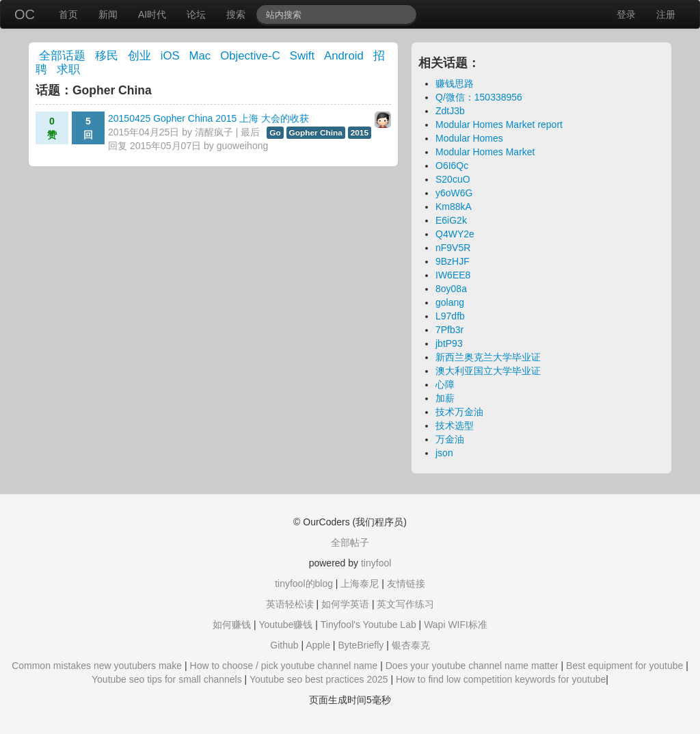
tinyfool (376, 563)
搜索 (236, 14)
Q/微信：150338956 (479, 97)
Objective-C (250, 56)
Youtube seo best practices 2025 (319, 679)
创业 (139, 56)
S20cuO (453, 179)
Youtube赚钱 (285, 625)
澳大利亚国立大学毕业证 (488, 371)
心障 (445, 384)
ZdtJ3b (450, 111)
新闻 (108, 14)
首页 (68, 14)
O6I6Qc (452, 166)
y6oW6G (454, 193)
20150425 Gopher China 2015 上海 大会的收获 (208, 118)
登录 (626, 14)
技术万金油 (459, 412)
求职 (68, 69)
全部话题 (62, 56)
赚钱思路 (455, 83)
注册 (666, 14)
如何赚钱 (232, 625)
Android (344, 56)
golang (450, 302)
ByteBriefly (361, 645)
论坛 (196, 14)
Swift (302, 56)
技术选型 (455, 425)
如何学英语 (345, 604)
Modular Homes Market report (499, 124)
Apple (318, 645)
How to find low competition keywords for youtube (501, 679)
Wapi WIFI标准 (456, 625)
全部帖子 (350, 542)
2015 (360, 133)
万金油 (450, 439)
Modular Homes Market (485, 152)
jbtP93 (449, 343)
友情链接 (406, 584)
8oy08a (451, 289)
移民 (107, 56)
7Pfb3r (449, 330)
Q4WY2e (455, 234)
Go (275, 133)
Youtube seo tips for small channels (167, 679)
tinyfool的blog (304, 584)
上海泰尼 (360, 584)
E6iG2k (451, 220)
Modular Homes (469, 138)
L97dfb (450, 316)
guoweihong (243, 146)
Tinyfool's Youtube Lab (368, 625)
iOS (170, 56)
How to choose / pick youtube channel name (284, 666)
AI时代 (152, 14)
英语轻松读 (290, 604)
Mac (200, 56)
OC (25, 14)
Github (284, 645)
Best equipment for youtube (624, 666)
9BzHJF (453, 261)
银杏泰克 (411, 645)
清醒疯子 (214, 132)
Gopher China (316, 133)
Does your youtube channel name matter (472, 666)
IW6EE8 (453, 275)
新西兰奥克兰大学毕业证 (488, 357)
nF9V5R (453, 248)
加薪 (445, 398)
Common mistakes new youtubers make (97, 666)
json (444, 453)
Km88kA (454, 207)
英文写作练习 (405, 604)
